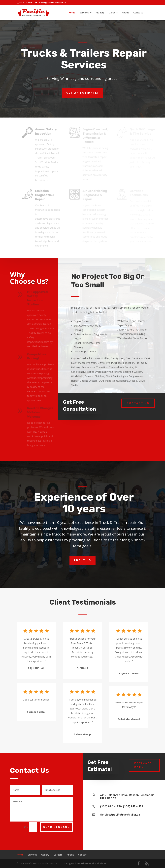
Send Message (56, 827)
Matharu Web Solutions (92, 863)
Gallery (100, 13)
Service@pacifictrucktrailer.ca (120, 815)
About (125, 13)
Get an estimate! (82, 93)
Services (84, 13)
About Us (82, 560)
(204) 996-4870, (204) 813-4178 (122, 806)
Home (72, 13)
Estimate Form (143, 765)
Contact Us (138, 403)
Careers (113, 13)
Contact (138, 13)
